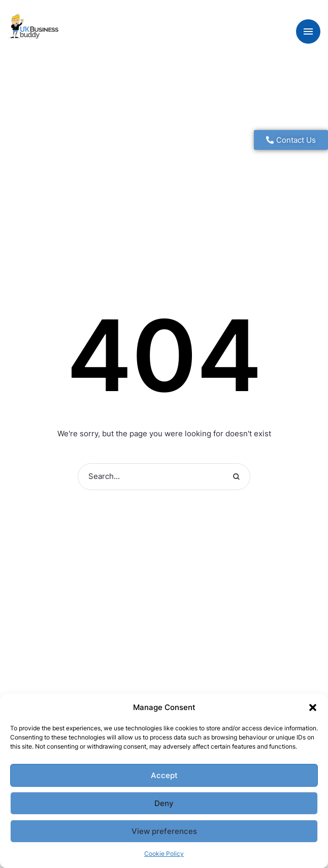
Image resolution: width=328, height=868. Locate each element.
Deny (164, 803)
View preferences (164, 831)
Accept (164, 775)
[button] (313, 708)
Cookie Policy (164, 854)
